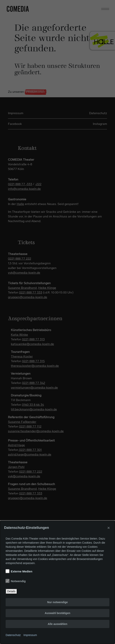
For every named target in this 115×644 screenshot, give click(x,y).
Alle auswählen (57, 624)
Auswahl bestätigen (57, 613)
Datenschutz (13, 635)
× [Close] (109, 528)
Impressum (30, 635)
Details (11, 591)
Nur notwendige (57, 602)
